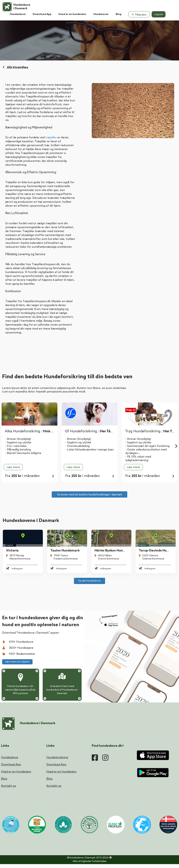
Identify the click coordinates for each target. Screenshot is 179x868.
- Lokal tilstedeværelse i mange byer (89, 450)
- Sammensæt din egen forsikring (147, 446)
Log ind (159, 14)
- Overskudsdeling (77, 446)
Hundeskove (18, 14)
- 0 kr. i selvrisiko (16, 446)
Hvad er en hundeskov (72, 14)
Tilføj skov (139, 15)
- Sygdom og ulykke (18, 443)
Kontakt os (9, 786)
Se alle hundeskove (89, 581)
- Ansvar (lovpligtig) (18, 439)
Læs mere (13, 467)
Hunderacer (101, 14)
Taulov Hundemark (65, 551)
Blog (119, 14)
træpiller (51, 138)
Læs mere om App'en (17, 662)
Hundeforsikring (57, 757)
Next (176, 447)
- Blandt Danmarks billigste (23, 453)
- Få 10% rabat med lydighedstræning (138, 459)
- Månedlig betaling (18, 450)
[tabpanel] (90, 442)
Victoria (12, 551)
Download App (42, 14)
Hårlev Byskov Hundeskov (114, 551)
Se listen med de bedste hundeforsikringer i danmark (90, 495)
